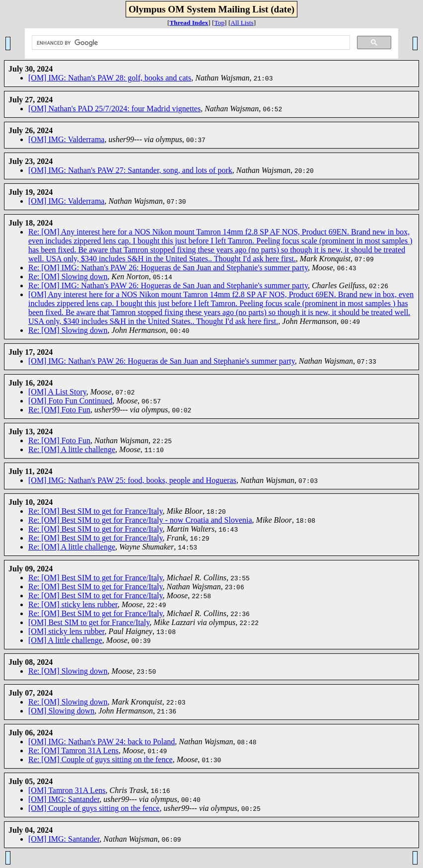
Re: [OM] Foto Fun (59, 410)
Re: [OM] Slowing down (68, 276)
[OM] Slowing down (61, 711)
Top (220, 23)
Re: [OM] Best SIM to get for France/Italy (95, 511)
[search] (190, 43)
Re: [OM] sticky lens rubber (73, 604)
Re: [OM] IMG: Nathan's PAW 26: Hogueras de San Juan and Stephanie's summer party (168, 268)
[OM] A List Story (57, 392)
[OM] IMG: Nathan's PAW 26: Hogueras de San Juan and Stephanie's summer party (162, 361)
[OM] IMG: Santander (64, 799)
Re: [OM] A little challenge (72, 449)
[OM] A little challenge (65, 640)
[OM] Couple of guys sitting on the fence (94, 808)
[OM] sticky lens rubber (67, 631)
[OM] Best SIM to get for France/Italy (89, 622)
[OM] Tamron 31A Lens (67, 790)
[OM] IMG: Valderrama (66, 139)
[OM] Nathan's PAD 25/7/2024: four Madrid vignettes (114, 109)
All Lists (242, 23)
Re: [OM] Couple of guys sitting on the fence (101, 759)
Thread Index (189, 23)
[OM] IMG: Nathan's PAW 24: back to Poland (102, 742)
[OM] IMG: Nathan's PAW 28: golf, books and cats (110, 78)
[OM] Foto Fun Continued (70, 401)
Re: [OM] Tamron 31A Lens (73, 750)
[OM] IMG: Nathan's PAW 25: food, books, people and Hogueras (132, 480)
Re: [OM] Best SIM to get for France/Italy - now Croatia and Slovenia (140, 520)
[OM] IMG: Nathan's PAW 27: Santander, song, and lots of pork (130, 170)
